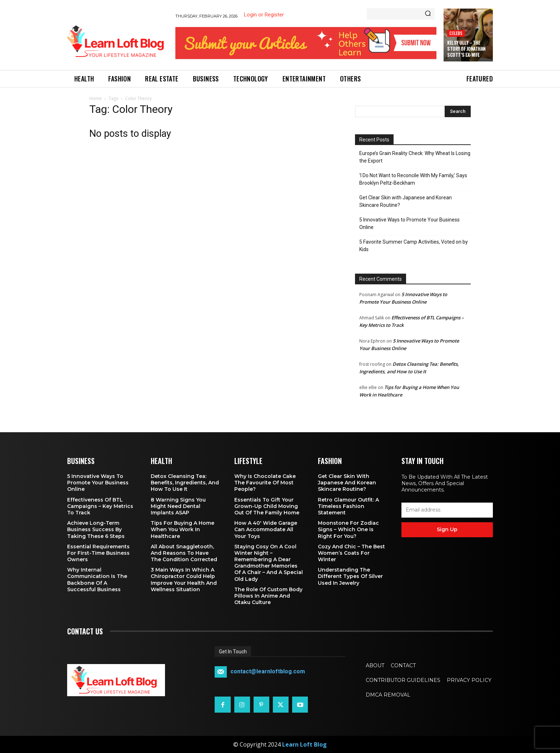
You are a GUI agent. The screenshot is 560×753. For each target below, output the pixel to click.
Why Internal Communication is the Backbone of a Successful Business (97, 580)
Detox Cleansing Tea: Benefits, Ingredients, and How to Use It (185, 483)
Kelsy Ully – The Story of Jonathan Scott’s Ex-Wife (466, 49)
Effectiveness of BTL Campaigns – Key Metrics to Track (100, 506)
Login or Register (264, 15)
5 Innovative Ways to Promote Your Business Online (409, 223)
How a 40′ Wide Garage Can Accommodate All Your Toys (266, 529)
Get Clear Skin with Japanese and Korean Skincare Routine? (406, 201)
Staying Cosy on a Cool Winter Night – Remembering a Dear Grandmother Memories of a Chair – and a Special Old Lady (269, 563)
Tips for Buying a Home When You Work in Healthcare (182, 529)
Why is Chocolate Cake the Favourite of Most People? (265, 483)
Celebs (456, 33)
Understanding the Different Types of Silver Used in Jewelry (350, 576)
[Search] (428, 14)
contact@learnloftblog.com (268, 672)
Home (96, 98)
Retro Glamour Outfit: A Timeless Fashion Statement (348, 506)
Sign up (447, 529)
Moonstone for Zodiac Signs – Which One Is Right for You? (348, 529)
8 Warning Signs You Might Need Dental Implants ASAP (178, 506)
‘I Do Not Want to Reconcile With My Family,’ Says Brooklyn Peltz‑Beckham (413, 179)
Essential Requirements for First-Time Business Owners (98, 553)
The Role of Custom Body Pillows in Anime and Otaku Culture (268, 596)
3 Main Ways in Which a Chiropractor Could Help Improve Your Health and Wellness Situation (184, 580)
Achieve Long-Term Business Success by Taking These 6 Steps (96, 529)
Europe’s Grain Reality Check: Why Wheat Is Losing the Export (415, 157)
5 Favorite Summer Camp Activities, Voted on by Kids (414, 246)
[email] (447, 510)
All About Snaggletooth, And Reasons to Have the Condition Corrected (184, 553)
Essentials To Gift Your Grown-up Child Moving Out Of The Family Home (267, 506)
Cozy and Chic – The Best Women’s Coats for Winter (351, 553)
